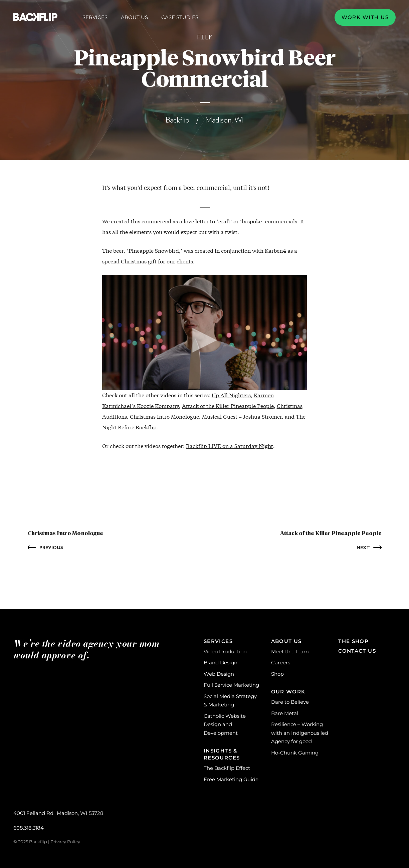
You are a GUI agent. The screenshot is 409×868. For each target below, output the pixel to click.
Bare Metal (285, 713)
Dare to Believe (290, 702)
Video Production (225, 652)
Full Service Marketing (231, 685)
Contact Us (357, 651)
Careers (281, 663)
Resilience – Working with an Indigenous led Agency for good (300, 733)
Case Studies (180, 17)
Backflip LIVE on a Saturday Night (230, 446)
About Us (134, 17)
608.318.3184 (29, 828)
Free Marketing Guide (231, 779)
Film (205, 37)
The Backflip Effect (227, 768)
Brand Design (221, 663)
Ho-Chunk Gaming (295, 753)
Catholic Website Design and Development (225, 724)
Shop (277, 674)
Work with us (365, 17)
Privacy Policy (65, 842)
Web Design (219, 674)
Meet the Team (290, 652)
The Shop (353, 641)
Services (95, 17)
